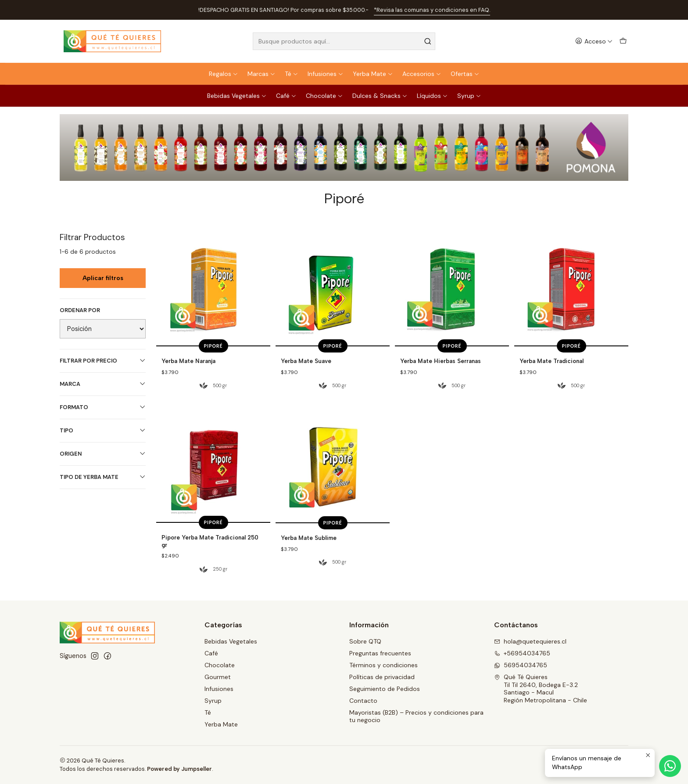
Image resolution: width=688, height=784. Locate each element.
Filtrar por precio (103, 361)
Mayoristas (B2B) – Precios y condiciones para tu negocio (416, 716)
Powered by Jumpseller (179, 769)
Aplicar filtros (103, 278)
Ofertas (465, 74)
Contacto (363, 701)
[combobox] (344, 41)
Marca (103, 384)
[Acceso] (594, 41)
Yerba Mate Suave (306, 361)
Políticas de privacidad (382, 677)
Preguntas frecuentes (380, 653)
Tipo (103, 430)
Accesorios (422, 74)
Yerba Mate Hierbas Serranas (441, 361)
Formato (103, 407)
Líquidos (432, 96)
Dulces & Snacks (380, 96)
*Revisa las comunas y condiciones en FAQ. (432, 10)
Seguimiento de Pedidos (385, 689)
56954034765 (521, 665)
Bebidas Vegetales (237, 96)
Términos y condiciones (383, 665)
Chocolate (324, 96)
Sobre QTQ (365, 641)
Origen (103, 454)
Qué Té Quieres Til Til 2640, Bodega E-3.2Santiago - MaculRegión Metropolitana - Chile (541, 689)
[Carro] (623, 41)
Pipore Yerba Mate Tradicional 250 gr (210, 579)
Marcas (262, 74)
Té (292, 74)
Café (286, 96)
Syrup (469, 96)
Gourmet (218, 677)
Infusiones (326, 74)
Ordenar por (80, 310)
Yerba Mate (373, 74)
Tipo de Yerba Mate (103, 477)
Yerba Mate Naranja (188, 361)
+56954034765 (522, 653)
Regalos (224, 74)
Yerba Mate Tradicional (552, 361)
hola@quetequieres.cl (530, 641)
